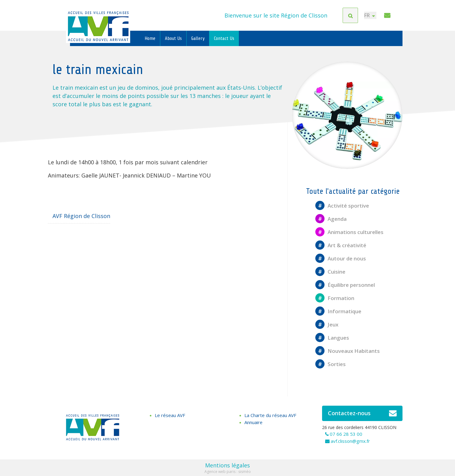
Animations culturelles (349, 232)
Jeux (327, 324)
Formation (335, 298)
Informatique (338, 311)
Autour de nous (341, 258)
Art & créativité (341, 245)
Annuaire (253, 422)
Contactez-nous (362, 413)
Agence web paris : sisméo (228, 472)
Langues (332, 338)
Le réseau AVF (170, 415)
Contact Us (224, 38)
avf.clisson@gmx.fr (350, 441)
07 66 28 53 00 (346, 434)
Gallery (198, 38)
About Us (173, 38)
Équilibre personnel (345, 285)
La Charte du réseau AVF (270, 415)
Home (150, 38)
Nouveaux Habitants (348, 351)
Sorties (331, 364)
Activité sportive (342, 206)
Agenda (331, 219)
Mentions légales (227, 465)
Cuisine (330, 272)
